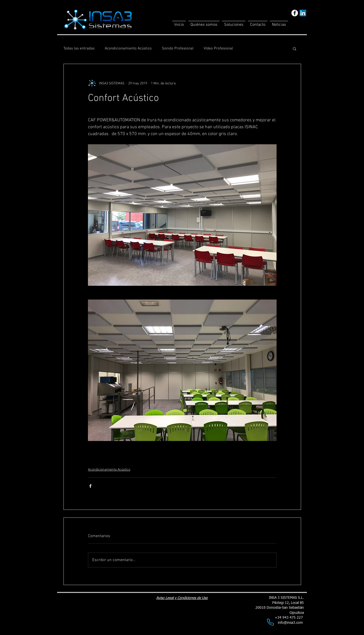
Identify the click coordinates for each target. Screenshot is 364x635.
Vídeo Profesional (218, 48)
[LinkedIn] (303, 13)
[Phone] (270, 622)
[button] (295, 48)
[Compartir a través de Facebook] (90, 486)
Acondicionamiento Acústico (128, 48)
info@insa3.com (290, 623)
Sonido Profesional (178, 48)
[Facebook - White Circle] (295, 13)
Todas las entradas (79, 48)
